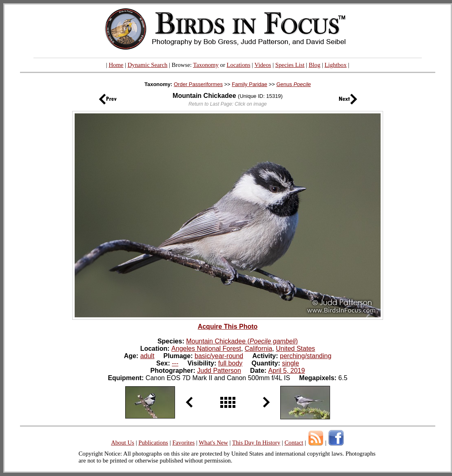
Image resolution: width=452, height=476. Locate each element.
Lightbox (336, 65)
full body (230, 363)
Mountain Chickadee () (242, 341)
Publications (153, 443)
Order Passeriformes (198, 84)
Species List (290, 65)
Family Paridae (249, 84)
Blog (315, 65)
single (290, 363)
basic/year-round (219, 356)
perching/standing (306, 356)
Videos (263, 65)
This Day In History (256, 443)
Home (116, 65)
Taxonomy (206, 65)
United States (295, 349)
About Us (123, 443)
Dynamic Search (148, 65)
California (259, 349)
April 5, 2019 (287, 371)
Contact (294, 443)
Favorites (183, 443)
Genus (294, 84)
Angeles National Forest (206, 349)
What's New (213, 443)
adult (147, 356)
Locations (239, 65)
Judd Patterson (219, 371)
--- (175, 363)
